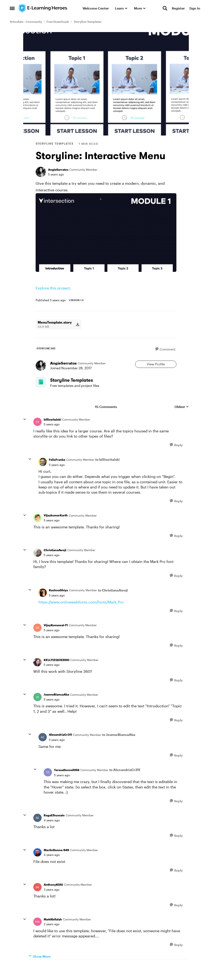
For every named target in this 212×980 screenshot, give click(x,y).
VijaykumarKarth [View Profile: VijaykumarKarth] (56, 527)
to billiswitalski (107, 471)
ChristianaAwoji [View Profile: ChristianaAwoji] (55, 562)
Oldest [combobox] (182, 419)
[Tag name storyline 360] (46, 348)
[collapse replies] (25, 431)
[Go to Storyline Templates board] (44, 391)
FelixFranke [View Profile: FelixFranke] (57, 471)
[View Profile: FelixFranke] (43, 474)
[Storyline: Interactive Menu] (52, 436)
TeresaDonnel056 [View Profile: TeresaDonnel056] (67, 782)
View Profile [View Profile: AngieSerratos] (156, 367)
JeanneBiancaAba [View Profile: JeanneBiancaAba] (56, 706)
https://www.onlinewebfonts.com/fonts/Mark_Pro (81, 614)
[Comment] (165, 349)
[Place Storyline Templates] (81, 389)
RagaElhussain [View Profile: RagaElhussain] (54, 827)
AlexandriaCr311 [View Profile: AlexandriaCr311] (60, 746)
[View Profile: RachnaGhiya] (43, 605)
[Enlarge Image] (106, 233)
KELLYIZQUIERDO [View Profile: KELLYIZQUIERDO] (57, 671)
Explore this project (53, 288)
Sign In (195, 8)
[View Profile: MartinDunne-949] (37, 864)
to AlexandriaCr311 (125, 781)
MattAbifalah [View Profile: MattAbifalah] (53, 931)
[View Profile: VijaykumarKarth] (37, 530)
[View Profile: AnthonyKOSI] (37, 899)
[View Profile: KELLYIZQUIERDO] (37, 674)
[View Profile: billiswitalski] (37, 434)
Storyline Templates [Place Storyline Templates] (88, 22)
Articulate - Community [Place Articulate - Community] (26, 22)
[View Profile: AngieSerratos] (41, 172)
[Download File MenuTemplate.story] (78, 324)
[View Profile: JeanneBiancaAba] (37, 709)
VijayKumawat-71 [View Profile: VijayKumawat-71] (56, 637)
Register (178, 8)
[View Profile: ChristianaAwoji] (37, 564)
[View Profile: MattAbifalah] (37, 933)
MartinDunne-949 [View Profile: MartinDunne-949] (56, 862)
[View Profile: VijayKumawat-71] (37, 639)
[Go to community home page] (43, 8)
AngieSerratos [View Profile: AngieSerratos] (58, 170)
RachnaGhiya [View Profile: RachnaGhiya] (58, 602)
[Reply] (176, 457)
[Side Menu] (12, 8)
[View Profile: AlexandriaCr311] (43, 749)
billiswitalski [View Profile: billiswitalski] (52, 431)
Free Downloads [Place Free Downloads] (58, 22)
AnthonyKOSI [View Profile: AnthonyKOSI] (53, 896)
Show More (39, 968)
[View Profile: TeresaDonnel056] (48, 784)
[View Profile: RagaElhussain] (37, 829)
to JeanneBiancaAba (119, 746)
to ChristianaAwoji (113, 602)
